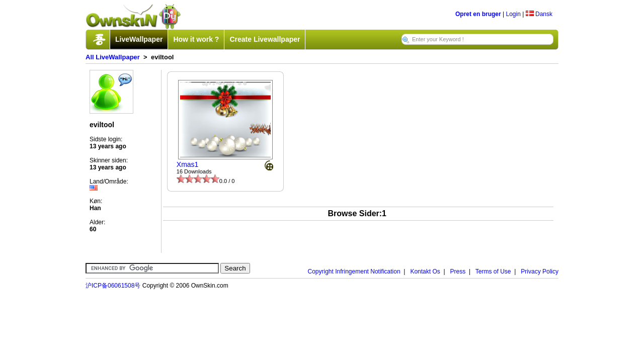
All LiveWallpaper (113, 57)
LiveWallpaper (139, 39)
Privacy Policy (540, 271)
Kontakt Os (425, 271)
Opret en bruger (478, 14)
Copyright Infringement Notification (354, 271)
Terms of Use (493, 271)
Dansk (539, 14)
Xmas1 (188, 164)
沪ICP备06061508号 (113, 286)
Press (458, 271)
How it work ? (196, 39)
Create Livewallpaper (265, 39)
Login (513, 14)
